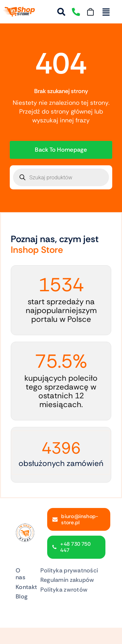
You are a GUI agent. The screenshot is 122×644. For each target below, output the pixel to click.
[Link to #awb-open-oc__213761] (106, 12)
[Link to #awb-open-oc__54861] (61, 12)
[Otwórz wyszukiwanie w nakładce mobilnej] (61, 177)
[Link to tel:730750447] (76, 12)
